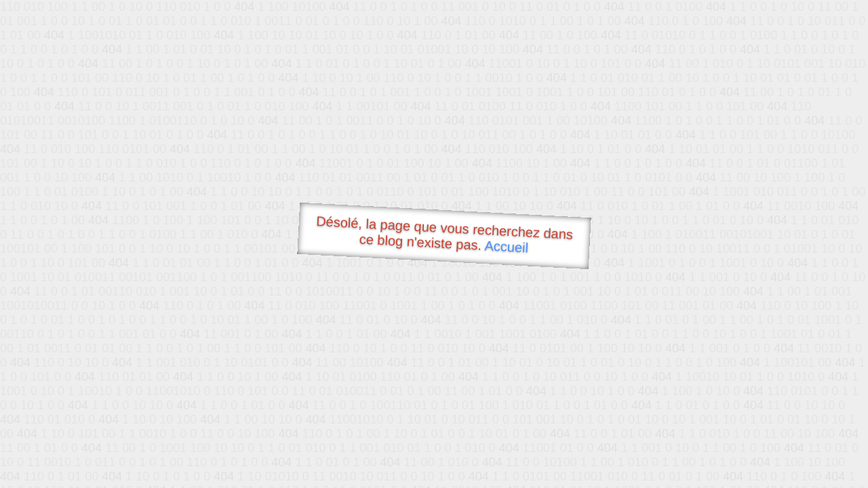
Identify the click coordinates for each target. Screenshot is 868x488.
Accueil (507, 246)
